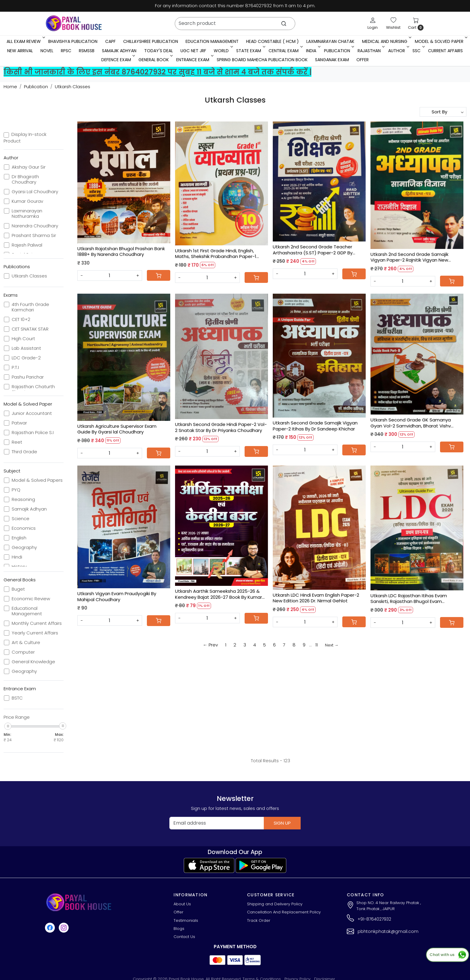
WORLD (223, 51)
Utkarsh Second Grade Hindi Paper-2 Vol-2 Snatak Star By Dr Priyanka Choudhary (221, 427)
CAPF (110, 41)
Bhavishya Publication (73, 41)
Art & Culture (26, 643)
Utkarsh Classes (29, 276)
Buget (18, 589)
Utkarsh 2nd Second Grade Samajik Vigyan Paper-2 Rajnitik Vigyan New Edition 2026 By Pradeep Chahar (409, 257)
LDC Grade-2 (26, 358)
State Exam (250, 51)
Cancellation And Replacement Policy (284, 912)
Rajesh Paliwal (27, 245)
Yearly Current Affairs (35, 633)
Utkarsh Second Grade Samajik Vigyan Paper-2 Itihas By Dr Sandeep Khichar (315, 426)
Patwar (19, 423)
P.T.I (15, 367)
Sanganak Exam (332, 60)
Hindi (17, 557)
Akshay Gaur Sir (29, 167)
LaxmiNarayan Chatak (330, 41)
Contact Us (184, 937)
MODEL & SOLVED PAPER (441, 41)
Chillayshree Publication (151, 41)
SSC (418, 51)
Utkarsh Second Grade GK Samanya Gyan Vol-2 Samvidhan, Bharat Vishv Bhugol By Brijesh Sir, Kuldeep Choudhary (415, 423)
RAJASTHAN (371, 51)
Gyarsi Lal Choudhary (35, 192)
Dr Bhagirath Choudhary (25, 179)
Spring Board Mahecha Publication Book (262, 60)
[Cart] (159, 275)
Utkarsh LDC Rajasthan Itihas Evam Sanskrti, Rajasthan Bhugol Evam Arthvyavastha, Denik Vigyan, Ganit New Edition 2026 (414, 599)
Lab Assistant (26, 348)
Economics (24, 528)
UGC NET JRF (193, 51)
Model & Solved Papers (37, 480)
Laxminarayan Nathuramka (27, 214)
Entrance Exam (194, 60)
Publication (339, 51)
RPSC (66, 51)
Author (398, 51)
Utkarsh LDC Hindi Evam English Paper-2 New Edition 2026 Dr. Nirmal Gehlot (316, 598)
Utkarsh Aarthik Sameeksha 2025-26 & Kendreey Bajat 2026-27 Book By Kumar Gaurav (219, 594)
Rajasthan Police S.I (33, 433)
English (19, 538)
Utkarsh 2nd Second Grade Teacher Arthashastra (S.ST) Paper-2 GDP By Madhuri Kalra (313, 250)
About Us (182, 904)
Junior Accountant (32, 413)
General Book (155, 60)
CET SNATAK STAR (30, 329)
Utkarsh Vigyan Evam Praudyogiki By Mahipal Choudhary (117, 596)
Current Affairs (445, 51)
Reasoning (23, 499)
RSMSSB (87, 51)
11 (317, 645)
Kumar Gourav (27, 201)
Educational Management (27, 611)
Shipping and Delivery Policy (275, 904)
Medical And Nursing (386, 41)
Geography (24, 547)
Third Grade (24, 452)
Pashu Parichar (28, 377)
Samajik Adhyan (119, 51)
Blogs (179, 929)
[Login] (373, 23)
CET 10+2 (21, 319)
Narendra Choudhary (35, 226)
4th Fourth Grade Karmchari (30, 307)
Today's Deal (159, 51)
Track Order (259, 920)
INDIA (313, 51)
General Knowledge (33, 662)
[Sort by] (443, 112)
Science (21, 519)
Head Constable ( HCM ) (272, 41)
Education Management (212, 41)
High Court (23, 339)
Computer (23, 652)
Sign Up (282, 823)
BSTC (17, 698)
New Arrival (20, 51)
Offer (363, 60)
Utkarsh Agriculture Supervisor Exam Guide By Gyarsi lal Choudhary (117, 429)
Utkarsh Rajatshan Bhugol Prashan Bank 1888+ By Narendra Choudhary (121, 252)
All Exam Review (25, 41)
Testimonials (186, 920)
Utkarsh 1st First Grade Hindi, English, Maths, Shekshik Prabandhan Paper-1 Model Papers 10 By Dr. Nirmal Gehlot (216, 254)
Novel (47, 51)
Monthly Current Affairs (37, 623)
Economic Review (31, 599)
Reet (17, 442)
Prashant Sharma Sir (34, 235)
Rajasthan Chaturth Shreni (33, 389)
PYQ (16, 490)
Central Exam (285, 51)
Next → (332, 645)
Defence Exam (118, 60)
